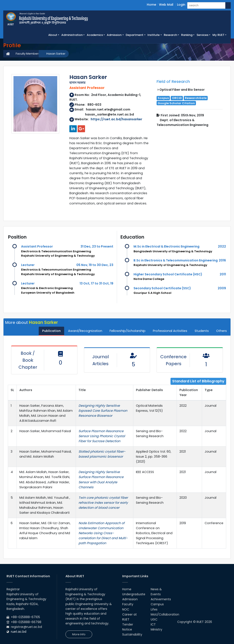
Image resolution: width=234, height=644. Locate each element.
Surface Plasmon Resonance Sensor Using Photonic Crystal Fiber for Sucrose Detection (102, 436)
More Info (79, 634)
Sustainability (132, 634)
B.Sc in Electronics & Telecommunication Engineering (176, 260)
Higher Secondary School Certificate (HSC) (168, 274)
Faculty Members (28, 54)
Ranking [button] (187, 35)
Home (151, 5)
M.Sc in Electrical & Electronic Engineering (166, 246)
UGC (154, 619)
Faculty (128, 604)
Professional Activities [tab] (170, 331)
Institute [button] (154, 35)
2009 (222, 288)
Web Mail (166, 5)
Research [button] (170, 35)
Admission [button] (114, 35)
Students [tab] (202, 331)
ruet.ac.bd (19, 632)
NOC (126, 609)
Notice (127, 629)
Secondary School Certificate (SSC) (162, 288)
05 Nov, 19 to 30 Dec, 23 (95, 265)
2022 (222, 246)
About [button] (53, 35)
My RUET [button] (218, 35)
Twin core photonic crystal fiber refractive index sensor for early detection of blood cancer (103, 503)
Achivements (161, 599)
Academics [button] (95, 35)
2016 (222, 260)
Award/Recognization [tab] (85, 331)
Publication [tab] (51, 331)
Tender (128, 624)
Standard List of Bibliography (198, 381)
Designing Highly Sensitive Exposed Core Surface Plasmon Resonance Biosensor (103, 411)
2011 (223, 274)
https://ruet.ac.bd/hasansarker (116, 119)
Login (181, 5)
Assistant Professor (37, 246)
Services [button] (202, 35)
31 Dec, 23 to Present (97, 246)
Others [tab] (221, 331)
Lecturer (28, 265)
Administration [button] (72, 35)
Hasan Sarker (56, 54)
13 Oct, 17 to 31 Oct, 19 (96, 283)
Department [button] (135, 35)
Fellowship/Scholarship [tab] (128, 331)
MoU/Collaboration (165, 614)
